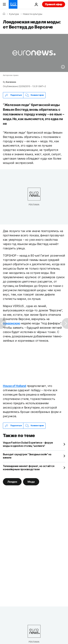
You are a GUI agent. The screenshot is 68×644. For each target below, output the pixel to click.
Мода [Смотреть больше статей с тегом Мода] (31, 481)
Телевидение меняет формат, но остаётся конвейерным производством (29, 468)
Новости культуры (33, 14)
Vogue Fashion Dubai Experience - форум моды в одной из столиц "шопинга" (28, 444)
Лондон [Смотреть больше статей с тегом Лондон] (12, 481)
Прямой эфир (54, 4)
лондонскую (12, 323)
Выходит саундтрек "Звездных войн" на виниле (27, 456)
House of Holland (15, 386)
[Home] (4, 14)
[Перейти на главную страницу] (13, 4)
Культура (14, 14)
